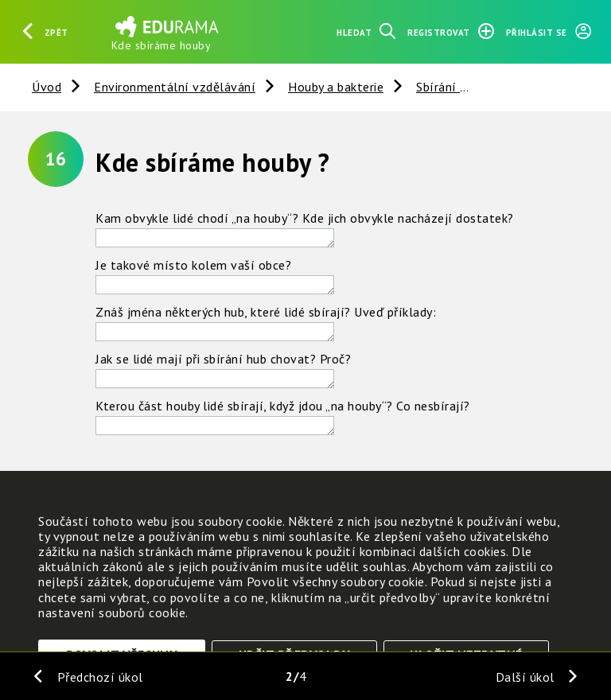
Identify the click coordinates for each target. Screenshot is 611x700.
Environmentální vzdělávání (175, 87)
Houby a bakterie (336, 87)
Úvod (47, 87)
